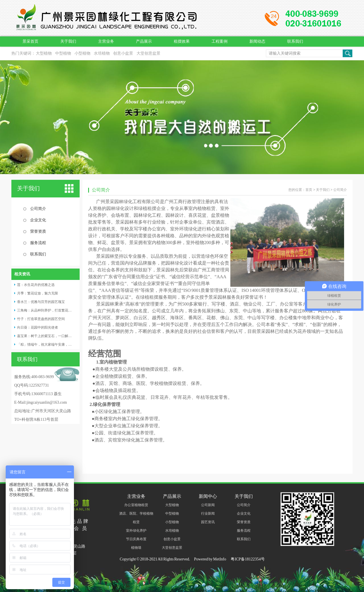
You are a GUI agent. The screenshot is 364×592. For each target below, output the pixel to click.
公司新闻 (208, 505)
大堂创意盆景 (148, 53)
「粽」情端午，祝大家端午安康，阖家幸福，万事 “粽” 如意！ (64, 345)
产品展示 (144, 41)
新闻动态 (257, 41)
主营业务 (106, 41)
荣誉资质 (38, 231)
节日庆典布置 (136, 539)
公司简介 (38, 209)
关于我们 (68, 41)
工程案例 (220, 41)
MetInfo (220, 559)
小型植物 (82, 53)
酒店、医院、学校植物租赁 (136, 518)
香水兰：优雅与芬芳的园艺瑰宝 (41, 302)
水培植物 (102, 53)
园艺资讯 (208, 522)
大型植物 (44, 53)
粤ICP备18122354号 (247, 559)
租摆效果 (182, 41)
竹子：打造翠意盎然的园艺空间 (41, 319)
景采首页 (30, 41)
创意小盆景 (123, 53)
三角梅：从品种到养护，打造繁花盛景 (46, 310)
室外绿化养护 (136, 531)
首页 (309, 190)
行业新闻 (208, 513)
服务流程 (38, 243)
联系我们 (295, 41)
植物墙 (136, 548)
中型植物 (63, 53)
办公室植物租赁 (136, 505)
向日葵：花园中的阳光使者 (38, 327)
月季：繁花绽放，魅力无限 (38, 293)
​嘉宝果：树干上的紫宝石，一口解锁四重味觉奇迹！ (56, 336)
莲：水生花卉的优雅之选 (36, 285)
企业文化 (38, 220)
